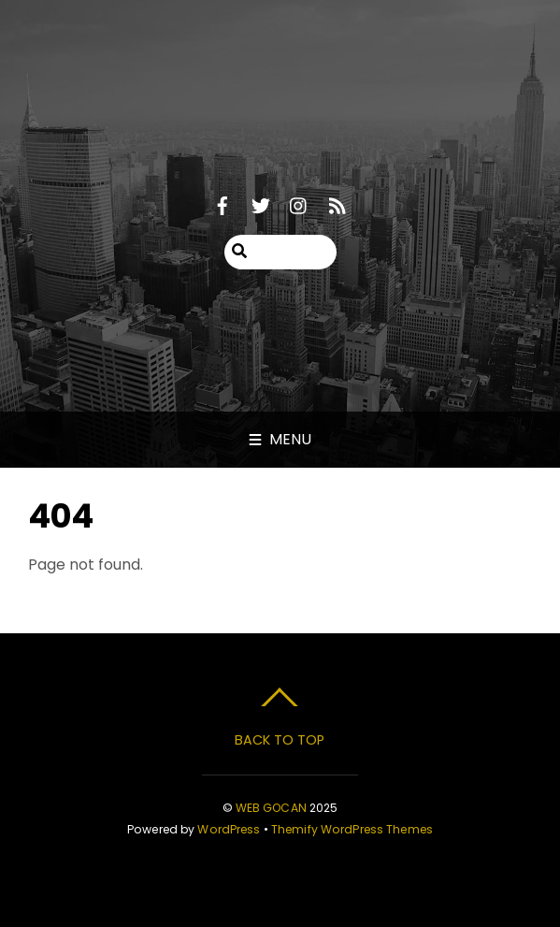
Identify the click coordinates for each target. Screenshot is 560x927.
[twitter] (261, 203)
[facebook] (223, 203)
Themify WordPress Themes (352, 829)
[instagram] (299, 203)
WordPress (229, 829)
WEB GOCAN (271, 808)
